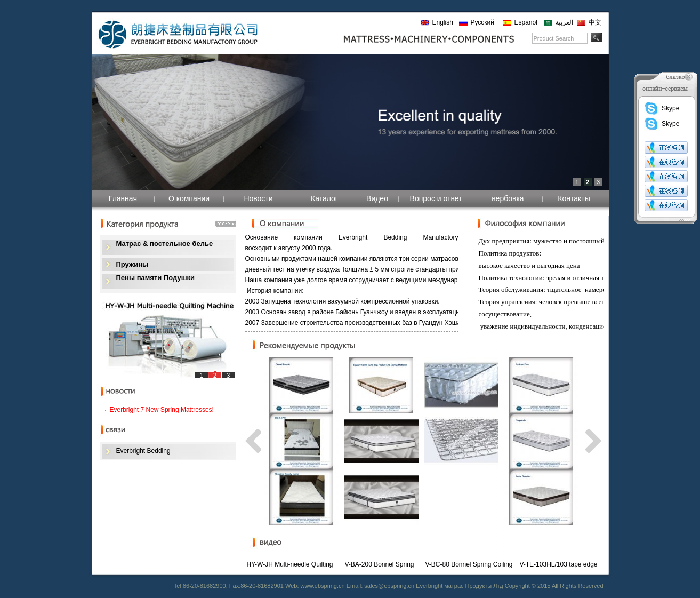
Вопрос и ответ (436, 198)
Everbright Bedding (143, 451)
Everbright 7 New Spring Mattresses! (162, 410)
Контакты (574, 198)
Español (526, 22)
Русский (483, 22)
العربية (564, 22)
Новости (258, 198)
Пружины (132, 264)
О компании (189, 198)
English (443, 22)
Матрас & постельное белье (165, 244)
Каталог (324, 198)
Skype (662, 108)
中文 (595, 22)
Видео (377, 198)
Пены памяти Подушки (155, 278)
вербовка (508, 198)
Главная (123, 198)
